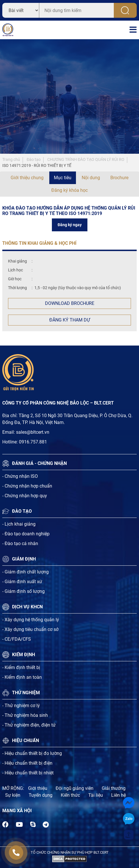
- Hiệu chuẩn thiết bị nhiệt (28, 773)
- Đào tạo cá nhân (20, 544)
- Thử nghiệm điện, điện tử (29, 725)
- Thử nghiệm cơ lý (21, 706)
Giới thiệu (38, 788)
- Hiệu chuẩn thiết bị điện (27, 763)
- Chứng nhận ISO (20, 476)
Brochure (119, 178)
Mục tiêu (63, 178)
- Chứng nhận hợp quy (25, 496)
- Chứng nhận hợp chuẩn (27, 486)
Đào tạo (34, 159)
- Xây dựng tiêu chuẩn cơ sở (30, 629)
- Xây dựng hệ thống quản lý (31, 620)
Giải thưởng (114, 788)
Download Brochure (70, 303)
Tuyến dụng (41, 795)
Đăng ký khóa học (69, 190)
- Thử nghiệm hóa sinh (25, 715)
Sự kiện (13, 795)
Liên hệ (119, 795)
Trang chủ (11, 159)
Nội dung (91, 178)
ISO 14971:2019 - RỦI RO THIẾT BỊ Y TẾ (37, 165)
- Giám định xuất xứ (22, 582)
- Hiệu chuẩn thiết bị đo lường (32, 753)
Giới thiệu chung (27, 178)
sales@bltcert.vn (33, 432)
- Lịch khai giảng (19, 524)
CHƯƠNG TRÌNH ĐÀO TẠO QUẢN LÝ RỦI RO (86, 159)
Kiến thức (70, 795)
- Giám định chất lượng (26, 572)
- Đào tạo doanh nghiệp (26, 534)
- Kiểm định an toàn (22, 677)
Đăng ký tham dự (70, 320)
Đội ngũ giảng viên (75, 788)
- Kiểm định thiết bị (21, 667)
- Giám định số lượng (24, 591)
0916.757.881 (33, 442)
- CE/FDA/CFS (17, 639)
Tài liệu (96, 795)
